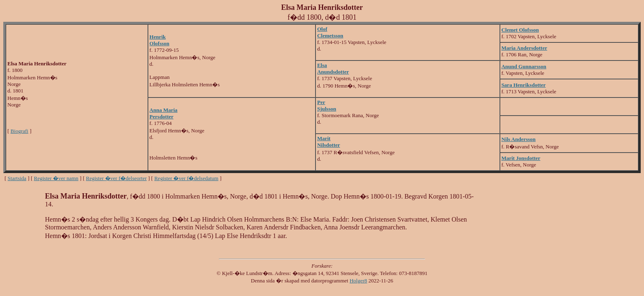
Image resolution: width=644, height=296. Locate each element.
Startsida (17, 178)
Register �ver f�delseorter (116, 178)
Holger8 (358, 281)
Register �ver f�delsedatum (186, 178)
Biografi (20, 131)
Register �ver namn (56, 178)
